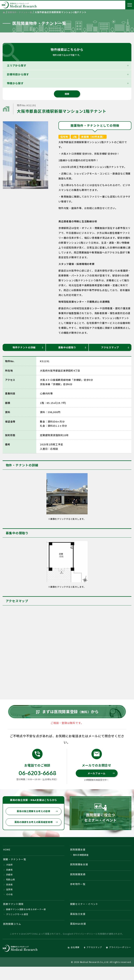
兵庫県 (9, 879)
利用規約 (102, 947)
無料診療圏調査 (81, 863)
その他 (9, 905)
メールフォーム (101, 780)
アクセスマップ (115, 348)
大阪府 (9, 873)
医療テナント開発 (14, 915)
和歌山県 (11, 889)
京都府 (9, 884)
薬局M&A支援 (79, 936)
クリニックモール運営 (17, 926)
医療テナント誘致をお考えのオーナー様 (26, 921)
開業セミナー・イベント (85, 915)
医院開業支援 (79, 857)
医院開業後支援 (80, 873)
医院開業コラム (13, 936)
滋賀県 (9, 900)
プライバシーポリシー (84, 947)
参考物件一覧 (79, 894)
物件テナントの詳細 (28, 348)
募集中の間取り (72, 348)
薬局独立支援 (79, 925)
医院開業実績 (79, 883)
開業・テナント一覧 (16, 867)
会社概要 (69, 960)
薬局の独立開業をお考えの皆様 (37, 818)
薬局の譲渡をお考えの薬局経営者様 (35, 829)
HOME (7, 857)
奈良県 (9, 894)
